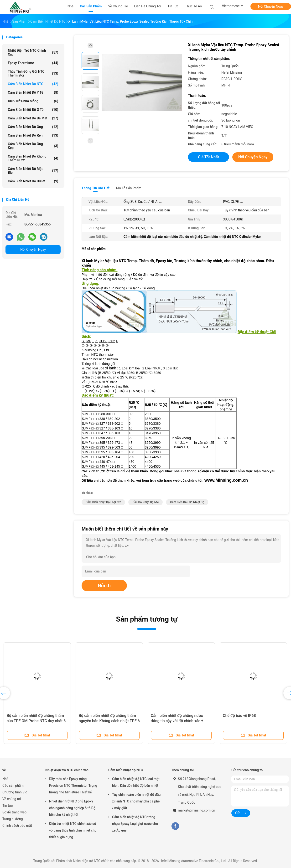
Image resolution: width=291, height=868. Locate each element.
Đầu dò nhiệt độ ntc (145, 502)
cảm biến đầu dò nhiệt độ (187, 502)
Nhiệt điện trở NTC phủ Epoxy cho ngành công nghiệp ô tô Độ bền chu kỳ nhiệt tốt (72, 808)
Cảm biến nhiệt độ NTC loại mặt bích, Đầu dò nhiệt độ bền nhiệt (136, 782)
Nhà (5, 779)
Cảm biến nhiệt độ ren (33, 135)
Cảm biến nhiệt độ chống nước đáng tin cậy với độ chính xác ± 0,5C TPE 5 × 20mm (177, 721)
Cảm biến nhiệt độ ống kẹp (33, 146)
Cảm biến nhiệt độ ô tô (33, 110)
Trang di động (13, 819)
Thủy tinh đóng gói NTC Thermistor (33, 73)
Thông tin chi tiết (96, 188)
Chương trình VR (15, 792)
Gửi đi (104, 586)
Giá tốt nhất (208, 157)
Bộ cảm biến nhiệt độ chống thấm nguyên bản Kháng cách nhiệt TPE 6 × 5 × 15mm (109, 721)
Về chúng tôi (12, 799)
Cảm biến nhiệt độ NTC (33, 84)
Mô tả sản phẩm (129, 188)
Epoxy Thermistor (33, 63)
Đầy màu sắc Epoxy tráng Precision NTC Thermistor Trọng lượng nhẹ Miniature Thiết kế (73, 786)
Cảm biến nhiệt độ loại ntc (103, 502)
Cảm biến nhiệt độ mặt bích (33, 171)
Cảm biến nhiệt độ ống (33, 127)
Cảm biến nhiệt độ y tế (33, 92)
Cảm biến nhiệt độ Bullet (33, 181)
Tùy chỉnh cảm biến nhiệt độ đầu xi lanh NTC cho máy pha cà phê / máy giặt (136, 801)
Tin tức (8, 806)
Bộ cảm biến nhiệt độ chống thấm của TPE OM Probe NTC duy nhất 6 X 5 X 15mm (36, 721)
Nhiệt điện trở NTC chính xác (33, 52)
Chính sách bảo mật (17, 826)
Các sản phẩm (13, 786)
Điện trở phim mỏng (33, 101)
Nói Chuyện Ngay (271, 6)
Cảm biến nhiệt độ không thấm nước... (33, 158)
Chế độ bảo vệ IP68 (239, 716)
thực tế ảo (194, 6)
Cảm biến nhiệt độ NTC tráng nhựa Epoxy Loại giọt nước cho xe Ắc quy (135, 824)
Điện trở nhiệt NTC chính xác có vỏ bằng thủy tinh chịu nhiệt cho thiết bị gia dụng (73, 830)
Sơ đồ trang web (14, 812)
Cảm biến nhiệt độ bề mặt (33, 118)
